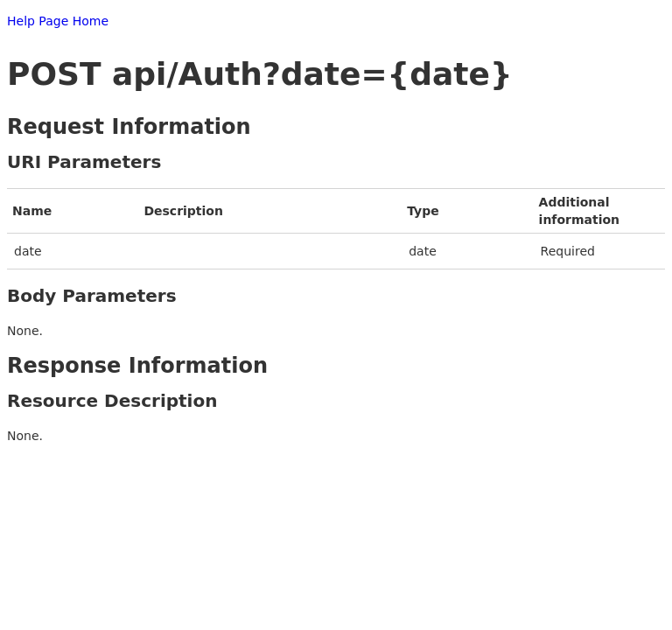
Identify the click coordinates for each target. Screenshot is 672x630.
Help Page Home (58, 21)
